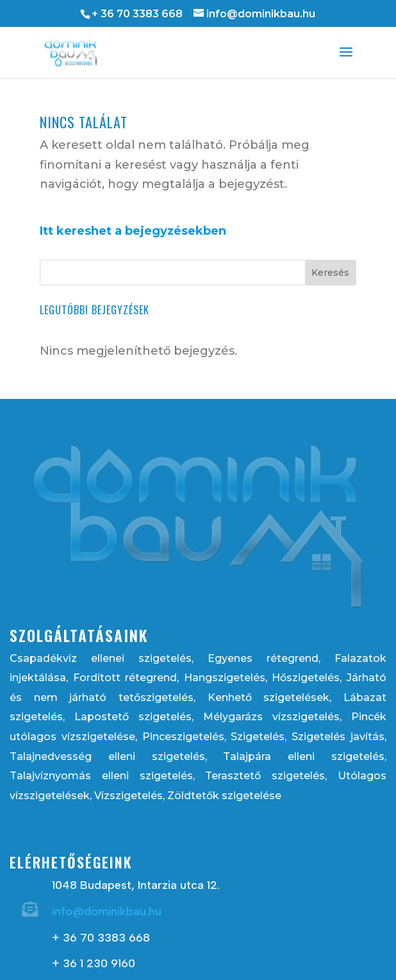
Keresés (330, 273)
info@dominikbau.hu (107, 911)
